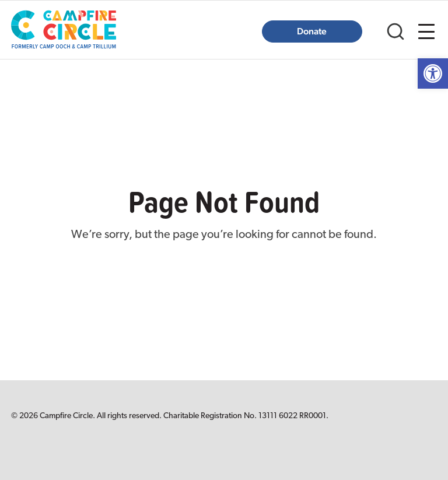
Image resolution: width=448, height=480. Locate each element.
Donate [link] (312, 31)
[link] (433, 73)
